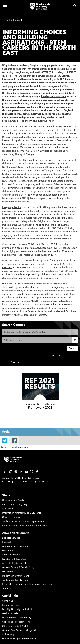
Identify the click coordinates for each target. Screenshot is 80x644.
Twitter (5, 441)
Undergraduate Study (13, 501)
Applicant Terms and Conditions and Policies (25, 526)
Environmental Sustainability (17, 618)
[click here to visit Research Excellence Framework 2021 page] (40, 399)
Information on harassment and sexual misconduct (28, 584)
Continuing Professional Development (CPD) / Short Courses (49, 362)
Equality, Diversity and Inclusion (18, 609)
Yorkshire (22, 312)
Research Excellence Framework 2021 (40, 406)
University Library (11, 517)
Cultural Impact (13, 20)
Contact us (8, 601)
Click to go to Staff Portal (15, 626)
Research (7, 542)
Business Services (11, 538)
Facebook (14, 441)
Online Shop (8, 635)
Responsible (24, 255)
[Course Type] (40, 340)
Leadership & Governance (15, 547)
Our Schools (8, 509)
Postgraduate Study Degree (16, 505)
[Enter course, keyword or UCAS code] (40, 332)
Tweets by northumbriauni (15, 447)
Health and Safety (11, 614)
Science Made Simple (39, 312)
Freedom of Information (14, 559)
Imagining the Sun (12, 208)
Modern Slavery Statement (16, 576)
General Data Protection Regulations (21, 630)
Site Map (7, 589)
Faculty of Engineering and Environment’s (40, 167)
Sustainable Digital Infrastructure (19, 639)
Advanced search (70, 356)
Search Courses (14, 325)
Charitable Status (11, 555)
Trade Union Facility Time (15, 580)
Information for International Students (22, 513)
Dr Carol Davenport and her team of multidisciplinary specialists (37, 137)
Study (6, 495)
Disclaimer (8, 572)
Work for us (8, 551)
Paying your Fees (11, 605)
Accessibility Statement (14, 563)
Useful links (10, 596)
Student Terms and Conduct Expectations (23, 522)
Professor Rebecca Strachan (32, 181)
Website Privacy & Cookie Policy (18, 568)
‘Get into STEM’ (49, 245)
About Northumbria (16, 533)
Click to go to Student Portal (17, 622)
